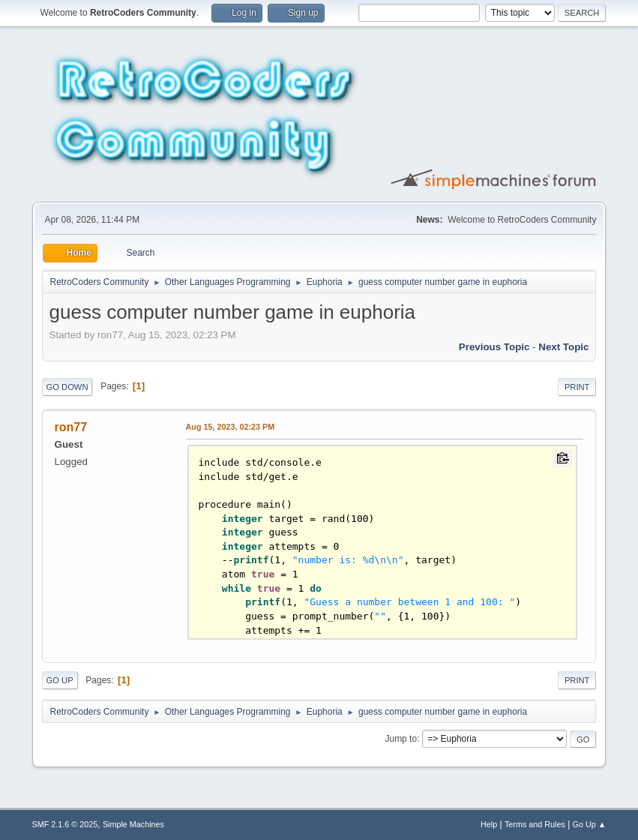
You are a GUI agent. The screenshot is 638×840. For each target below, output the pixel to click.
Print (577, 387)
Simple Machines (133, 824)
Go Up (60, 680)
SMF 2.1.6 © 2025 (65, 824)
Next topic (563, 347)
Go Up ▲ (590, 824)
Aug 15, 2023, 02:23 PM (231, 427)
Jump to (401, 739)
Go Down (67, 387)
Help (489, 824)
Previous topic (494, 347)
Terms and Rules (535, 824)
